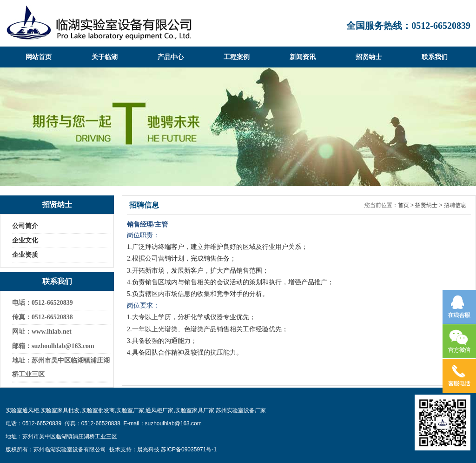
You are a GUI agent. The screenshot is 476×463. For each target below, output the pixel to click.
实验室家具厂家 (195, 410)
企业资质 (25, 255)
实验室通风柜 (22, 410)
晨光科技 (148, 450)
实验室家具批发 (60, 410)
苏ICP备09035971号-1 (189, 450)
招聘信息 (455, 205)
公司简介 (25, 226)
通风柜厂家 (159, 410)
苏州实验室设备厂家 (241, 410)
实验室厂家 (130, 410)
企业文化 (25, 240)
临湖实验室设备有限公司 (99, 23)
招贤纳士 (426, 205)
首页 (403, 205)
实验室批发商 (98, 410)
